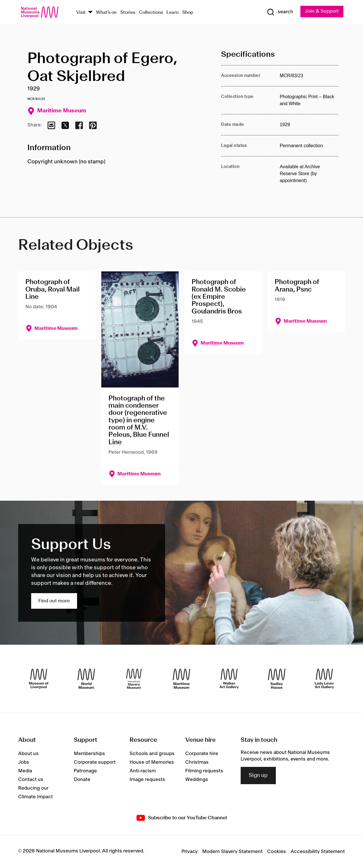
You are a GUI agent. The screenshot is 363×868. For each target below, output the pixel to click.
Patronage (85, 771)
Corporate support (95, 762)
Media (25, 771)
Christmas (197, 762)
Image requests (147, 780)
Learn (173, 13)
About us (28, 754)
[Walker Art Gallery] (229, 679)
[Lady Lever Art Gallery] (324, 679)
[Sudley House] (277, 679)
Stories (128, 13)
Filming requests (204, 771)
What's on (106, 13)
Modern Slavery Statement (232, 852)
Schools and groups (152, 754)
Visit (81, 13)
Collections (151, 13)
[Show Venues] (90, 13)
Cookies (277, 852)
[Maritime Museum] (181, 679)
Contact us (31, 780)
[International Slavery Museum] (134, 679)
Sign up (258, 776)
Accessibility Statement (318, 852)
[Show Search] (280, 12)
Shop (188, 13)
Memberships (89, 754)
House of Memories (152, 762)
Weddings (197, 780)
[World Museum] (86, 679)
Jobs (24, 762)
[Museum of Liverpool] (39, 679)
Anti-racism (143, 771)
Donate (82, 780)
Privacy (190, 852)
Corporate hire (202, 754)
